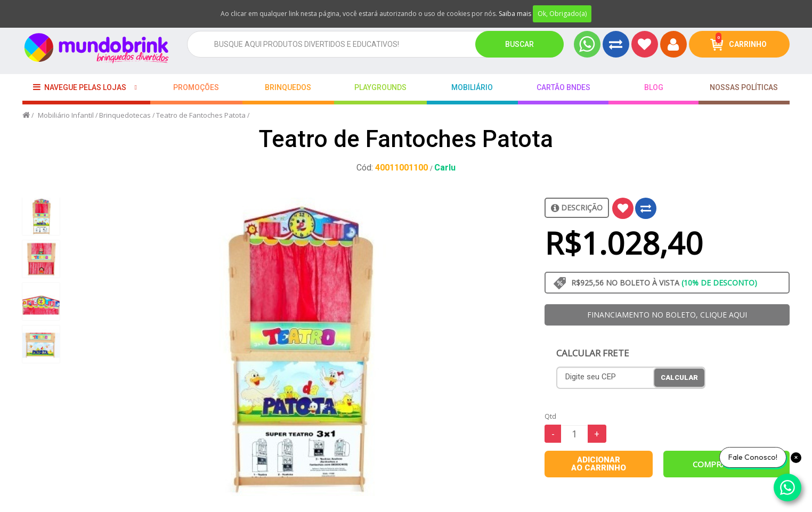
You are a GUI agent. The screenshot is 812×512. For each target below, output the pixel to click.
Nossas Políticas (744, 87)
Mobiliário (472, 87)
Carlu (445, 168)
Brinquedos (288, 87)
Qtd (550, 416)
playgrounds (380, 87)
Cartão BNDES (563, 87)
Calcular (679, 377)
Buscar (519, 44)
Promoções (196, 87)
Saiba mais (515, 14)
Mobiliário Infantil (66, 115)
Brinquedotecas (125, 115)
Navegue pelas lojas (80, 87)
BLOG (654, 87)
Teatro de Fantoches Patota (201, 115)
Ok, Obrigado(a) (562, 14)
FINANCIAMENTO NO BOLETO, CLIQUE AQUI (667, 315)
